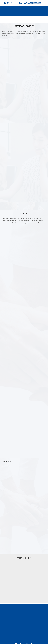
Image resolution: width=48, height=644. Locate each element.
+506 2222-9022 (30, 3)
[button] (24, 18)
